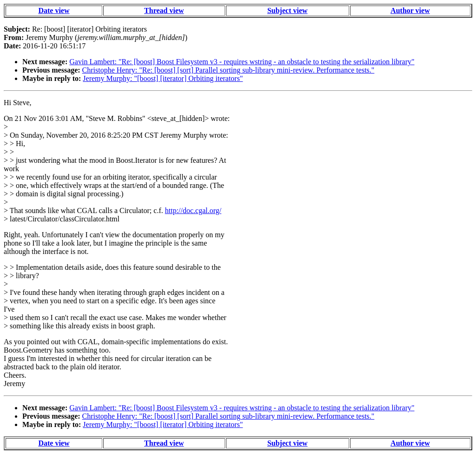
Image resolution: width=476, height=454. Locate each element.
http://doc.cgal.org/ (193, 210)
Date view (54, 10)
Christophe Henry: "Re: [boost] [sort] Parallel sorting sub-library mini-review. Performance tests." (228, 70)
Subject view (288, 10)
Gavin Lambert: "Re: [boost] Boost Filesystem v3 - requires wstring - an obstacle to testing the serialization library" (242, 62)
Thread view (164, 10)
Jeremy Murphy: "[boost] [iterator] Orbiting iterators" (163, 78)
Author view (410, 10)
